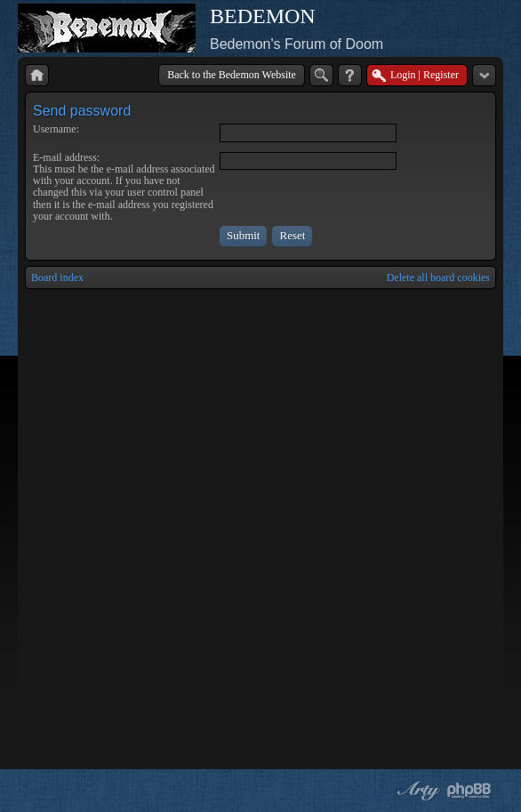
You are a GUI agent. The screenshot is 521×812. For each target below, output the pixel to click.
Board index (57, 277)
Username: (56, 129)
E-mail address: (66, 157)
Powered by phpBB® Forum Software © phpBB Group (469, 791)
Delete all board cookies (438, 277)
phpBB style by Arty (416, 791)
